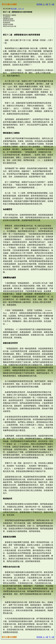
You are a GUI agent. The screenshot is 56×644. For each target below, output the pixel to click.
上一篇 (45, 4)
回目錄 (39, 4)
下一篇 (51, 4)
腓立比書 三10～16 (17, 9)
